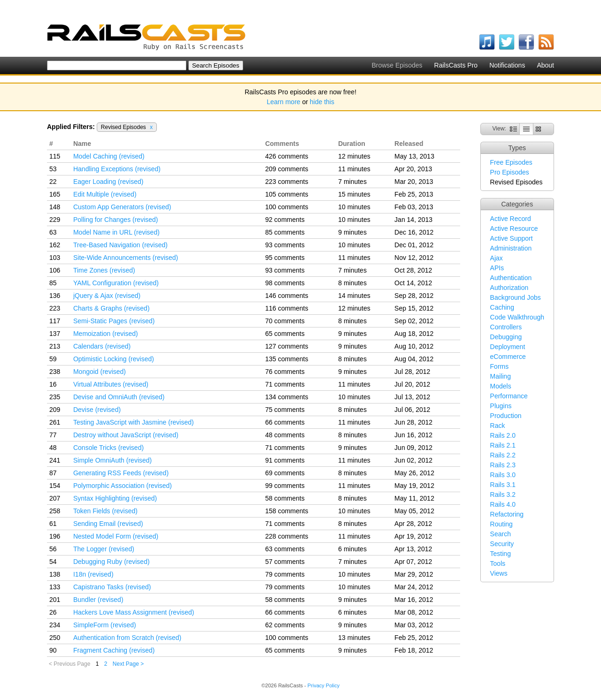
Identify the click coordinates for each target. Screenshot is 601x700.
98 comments (285, 283)
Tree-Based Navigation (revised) (120, 245)
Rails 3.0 (503, 475)
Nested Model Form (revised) (116, 536)
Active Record (511, 219)
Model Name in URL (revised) (116, 232)
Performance (509, 396)
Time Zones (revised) (104, 270)
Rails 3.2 (503, 495)
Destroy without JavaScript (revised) (126, 435)
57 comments (285, 562)
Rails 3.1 (503, 485)
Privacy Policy (324, 685)
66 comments (285, 422)
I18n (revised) (93, 574)
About (545, 65)
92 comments (285, 220)
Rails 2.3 (503, 465)
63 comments (285, 549)
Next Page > (128, 664)
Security (502, 544)
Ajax (497, 258)
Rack (498, 426)
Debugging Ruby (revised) (112, 562)
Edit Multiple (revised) (105, 194)
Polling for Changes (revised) (116, 220)
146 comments (287, 296)
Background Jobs (516, 297)
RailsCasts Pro (456, 65)
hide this (322, 102)
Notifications (507, 65)
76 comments (285, 372)
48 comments (285, 435)
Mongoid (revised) (100, 372)
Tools (498, 563)
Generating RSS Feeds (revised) (121, 473)
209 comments (287, 169)
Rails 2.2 (503, 455)
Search (501, 534)
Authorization (509, 288)
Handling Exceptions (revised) (117, 169)
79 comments (285, 574)
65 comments (285, 334)
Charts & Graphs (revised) (112, 308)
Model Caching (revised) (109, 156)
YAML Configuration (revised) (116, 283)
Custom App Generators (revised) (122, 207)
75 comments (285, 410)
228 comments (287, 536)
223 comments (287, 182)
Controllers (506, 327)
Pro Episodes (510, 172)
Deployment (508, 347)
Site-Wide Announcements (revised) (126, 258)
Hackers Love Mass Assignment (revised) (134, 612)
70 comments (285, 321)
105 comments (287, 194)
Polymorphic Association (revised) (123, 486)
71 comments (285, 384)
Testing (501, 554)
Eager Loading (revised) (108, 182)
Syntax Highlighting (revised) (115, 498)
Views (499, 573)
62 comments (285, 625)
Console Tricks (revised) (108, 448)
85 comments (285, 232)
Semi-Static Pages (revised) (114, 321)
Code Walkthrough (517, 317)
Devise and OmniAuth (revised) (119, 397)
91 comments (285, 460)
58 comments (285, 498)
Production (506, 416)
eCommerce (508, 357)
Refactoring (507, 514)
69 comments (285, 473)
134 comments (287, 397)
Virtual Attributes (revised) (111, 384)
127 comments (287, 346)
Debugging (506, 337)
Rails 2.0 (503, 435)
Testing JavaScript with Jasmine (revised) (134, 422)
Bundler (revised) (98, 600)
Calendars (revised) (102, 346)
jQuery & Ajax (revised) (107, 296)
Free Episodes (511, 162)
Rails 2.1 (503, 445)
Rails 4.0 (503, 504)
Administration (511, 248)
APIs (497, 268)
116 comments (287, 308)
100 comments (287, 207)
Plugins (501, 406)
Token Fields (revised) (105, 511)
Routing (501, 524)
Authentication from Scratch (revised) (127, 638)
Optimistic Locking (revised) (114, 359)
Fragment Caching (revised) (114, 650)
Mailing (501, 376)
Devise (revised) (97, 410)
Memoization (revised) (106, 334)
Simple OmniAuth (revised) (112, 460)
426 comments (287, 156)
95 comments (285, 258)
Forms (500, 366)
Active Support (512, 238)
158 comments (287, 511)
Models (501, 386)
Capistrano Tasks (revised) (112, 587)
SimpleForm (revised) (105, 625)
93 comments (285, 245)
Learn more (284, 102)
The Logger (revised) (104, 549)
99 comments (285, 486)
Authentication (511, 278)
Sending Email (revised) (108, 524)
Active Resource (514, 228)
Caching (502, 307)
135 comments (287, 359)
